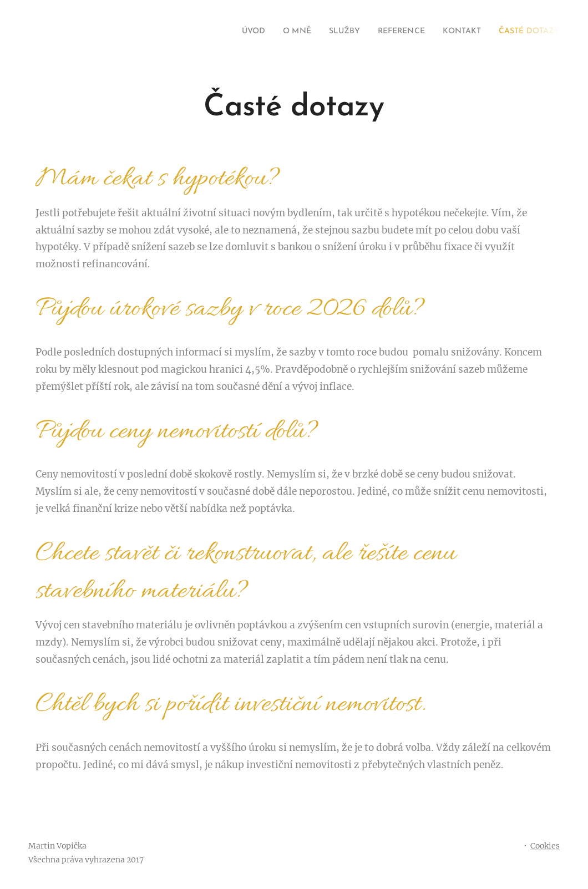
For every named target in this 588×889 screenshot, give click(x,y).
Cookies (545, 846)
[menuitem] (223, 32)
